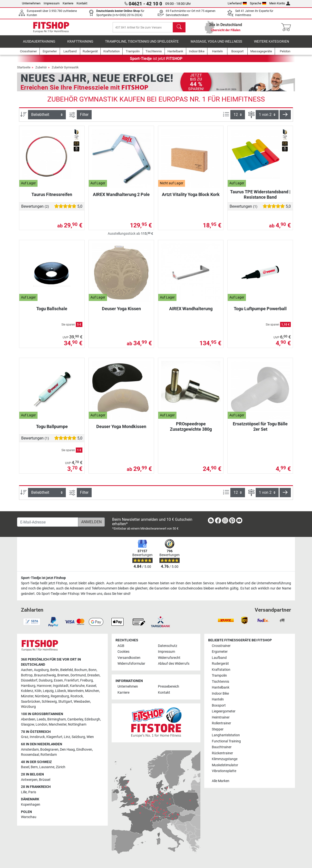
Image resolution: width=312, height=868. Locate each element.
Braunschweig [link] (45, 675)
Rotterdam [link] (49, 755)
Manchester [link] (58, 724)
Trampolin (219, 676)
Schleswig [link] (49, 702)
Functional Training (226, 741)
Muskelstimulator (225, 765)
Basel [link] (25, 767)
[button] (285, 118)
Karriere (68, 3)
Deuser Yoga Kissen (121, 312)
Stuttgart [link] (65, 702)
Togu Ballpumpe (52, 430)
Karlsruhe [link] (77, 686)
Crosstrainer (221, 646)
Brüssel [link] (45, 780)
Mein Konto (280, 3)
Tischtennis (220, 682)
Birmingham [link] (57, 719)
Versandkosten (129, 658)
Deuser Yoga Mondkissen (121, 430)
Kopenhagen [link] (31, 805)
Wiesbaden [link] (82, 702)
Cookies (123, 652)
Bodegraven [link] (49, 750)
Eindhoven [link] (84, 750)
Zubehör (41, 71)
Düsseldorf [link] (29, 680)
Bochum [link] (81, 670)
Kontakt (82, 3)
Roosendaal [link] (30, 755)
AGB (121, 646)
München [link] (92, 691)
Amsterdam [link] (30, 750)
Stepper (218, 729)
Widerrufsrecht (169, 658)
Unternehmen (31, 3)
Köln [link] (38, 691)
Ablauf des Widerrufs (174, 664)
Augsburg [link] (41, 670)
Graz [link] (25, 737)
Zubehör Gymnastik (65, 71)
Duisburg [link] (46, 680)
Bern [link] (34, 767)
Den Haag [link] (67, 750)
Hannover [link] (44, 686)
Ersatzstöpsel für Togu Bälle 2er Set (260, 430)
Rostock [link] (77, 696)
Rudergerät (220, 664)
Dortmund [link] (78, 675)
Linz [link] (67, 737)
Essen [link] (58, 680)
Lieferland (237, 3)
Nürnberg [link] (42, 696)
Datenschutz (168, 646)
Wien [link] (90, 737)
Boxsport (219, 705)
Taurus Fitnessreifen (52, 198)
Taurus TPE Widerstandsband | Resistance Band (260, 198)
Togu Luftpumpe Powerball (260, 312)
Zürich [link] (61, 767)
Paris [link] (32, 792)
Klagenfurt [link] (54, 737)
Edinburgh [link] (92, 719)
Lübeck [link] (61, 691)
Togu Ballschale (52, 312)
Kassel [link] (91, 686)
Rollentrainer (221, 723)
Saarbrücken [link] (31, 702)
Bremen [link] (63, 675)
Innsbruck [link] (37, 737)
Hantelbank (221, 687)
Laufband (219, 658)
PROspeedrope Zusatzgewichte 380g (191, 430)
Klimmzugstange (225, 759)
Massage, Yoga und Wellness (216, 45)
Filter (84, 118)
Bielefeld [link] (67, 670)
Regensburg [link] (60, 696)
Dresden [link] (93, 675)
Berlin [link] (54, 670)
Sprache (258, 3)
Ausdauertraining (39, 45)
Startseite (24, 71)
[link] (211, 521)
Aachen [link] (27, 670)
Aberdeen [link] (28, 719)
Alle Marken (221, 781)
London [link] (41, 724)
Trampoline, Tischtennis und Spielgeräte (142, 45)
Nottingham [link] (77, 724)
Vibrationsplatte (224, 771)
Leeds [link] (41, 719)
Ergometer (220, 652)
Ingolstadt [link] (61, 686)
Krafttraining (80, 45)
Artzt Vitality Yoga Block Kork (191, 198)
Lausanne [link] (47, 767)
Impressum (52, 3)
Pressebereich (169, 686)
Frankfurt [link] (72, 680)
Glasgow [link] (28, 724)
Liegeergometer (224, 711)
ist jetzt (156, 62)
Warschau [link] (29, 817)
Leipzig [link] (48, 691)
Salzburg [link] (78, 737)
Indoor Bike (220, 694)
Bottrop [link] (27, 675)
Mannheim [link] (76, 691)
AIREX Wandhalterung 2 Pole (121, 198)
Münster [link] (27, 696)
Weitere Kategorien (272, 45)
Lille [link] (24, 792)
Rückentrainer (222, 753)
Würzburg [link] (28, 707)
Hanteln (218, 699)
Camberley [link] (75, 719)
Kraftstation (221, 670)
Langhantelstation (226, 735)
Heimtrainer (221, 717)
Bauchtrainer (222, 747)
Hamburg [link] (28, 686)
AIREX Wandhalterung (191, 312)
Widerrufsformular (131, 664)
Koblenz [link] (27, 691)
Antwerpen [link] (29, 780)
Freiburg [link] (87, 680)
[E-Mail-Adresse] (48, 522)
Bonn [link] (93, 670)
